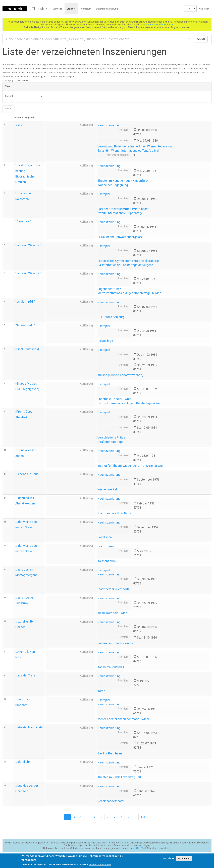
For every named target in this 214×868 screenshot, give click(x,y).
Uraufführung (106, 546)
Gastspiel (104, 194)
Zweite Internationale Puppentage (120, 213)
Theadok (40, 9)
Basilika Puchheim (110, 753)
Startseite (57, 9)
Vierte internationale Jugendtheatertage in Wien (129, 293)
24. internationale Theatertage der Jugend (125, 265)
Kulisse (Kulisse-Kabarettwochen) (120, 375)
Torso (101, 691)
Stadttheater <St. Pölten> (114, 513)
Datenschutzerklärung (107, 9)
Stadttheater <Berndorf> (114, 589)
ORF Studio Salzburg (111, 317)
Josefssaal (105, 537)
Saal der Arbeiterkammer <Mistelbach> (123, 209)
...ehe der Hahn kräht (29, 727)
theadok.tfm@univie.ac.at (160, 25)
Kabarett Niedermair (111, 667)
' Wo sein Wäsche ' (28, 245)
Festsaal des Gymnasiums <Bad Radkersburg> (129, 261)
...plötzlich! (23, 762)
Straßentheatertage (111, 442)
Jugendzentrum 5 (110, 289)
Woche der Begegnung (113, 185)
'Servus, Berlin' (25, 325)
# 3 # (19, 125)
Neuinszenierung (109, 125)
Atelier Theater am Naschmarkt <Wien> (124, 719)
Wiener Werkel (107, 489)
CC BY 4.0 (141, 848)
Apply (8, 109)
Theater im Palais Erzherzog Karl (119, 777)
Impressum (86, 9)
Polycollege (105, 341)
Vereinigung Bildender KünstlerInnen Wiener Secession (135, 146)
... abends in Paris (27, 474)
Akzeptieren (184, 860)
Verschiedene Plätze (111, 437)
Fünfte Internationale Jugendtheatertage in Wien (130, 403)
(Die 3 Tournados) (27, 349)
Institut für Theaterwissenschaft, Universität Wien (131, 466)
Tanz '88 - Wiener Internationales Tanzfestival (128, 151)
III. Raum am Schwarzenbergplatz (120, 237)
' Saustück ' (23, 221)
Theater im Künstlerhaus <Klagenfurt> (123, 181)
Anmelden (204, 9)
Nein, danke (169, 860)
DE (188, 8)
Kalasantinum (107, 561)
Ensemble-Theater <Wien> (115, 399)
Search (201, 39)
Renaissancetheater (111, 801)
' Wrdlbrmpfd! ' (25, 301)
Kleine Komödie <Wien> (113, 613)
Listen (71, 9)
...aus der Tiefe (25, 675)
